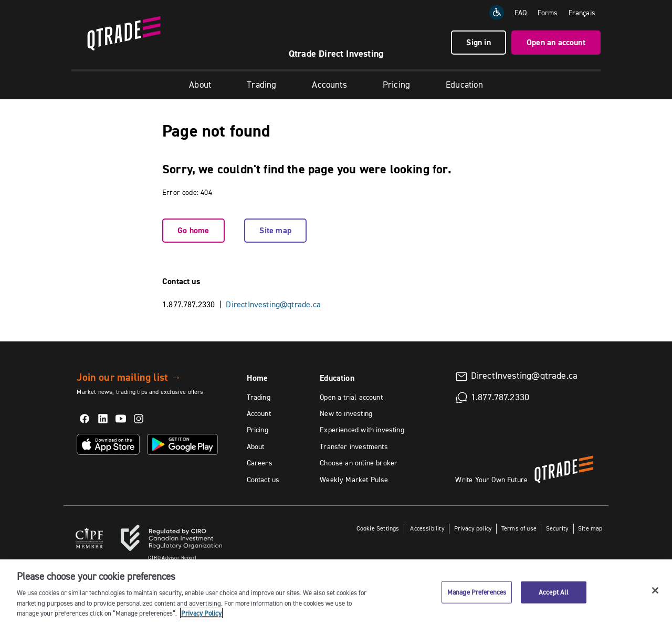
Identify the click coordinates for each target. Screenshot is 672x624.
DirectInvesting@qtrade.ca (273, 304)
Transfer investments (354, 446)
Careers (260, 463)
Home (258, 378)
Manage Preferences (477, 596)
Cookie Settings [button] (378, 528)
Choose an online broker (359, 463)
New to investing (346, 413)
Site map (275, 230)
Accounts (329, 85)
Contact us (263, 480)
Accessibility (427, 528)
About (200, 85)
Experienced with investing (362, 430)
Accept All (554, 596)
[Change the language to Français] (582, 13)
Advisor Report (172, 558)
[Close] (655, 595)
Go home (193, 230)
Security (557, 528)
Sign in (478, 42)
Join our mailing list (129, 377)
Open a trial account (351, 397)
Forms (548, 13)
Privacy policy (473, 528)
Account (259, 413)
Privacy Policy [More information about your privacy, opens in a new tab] (201, 618)
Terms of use (519, 528)
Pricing (396, 85)
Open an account (556, 42)
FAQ (521, 13)
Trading (261, 85)
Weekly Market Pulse (354, 480)
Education (464, 85)
